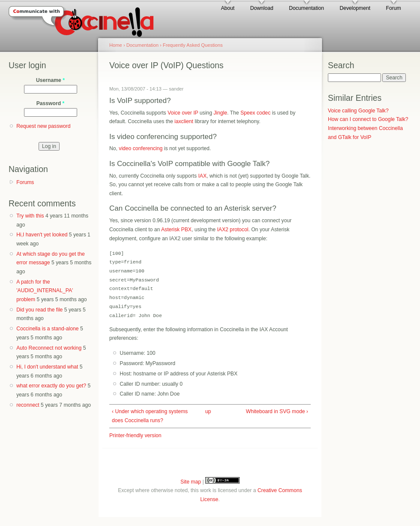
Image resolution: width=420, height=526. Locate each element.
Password (51, 103)
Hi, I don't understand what (47, 367)
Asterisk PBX (176, 230)
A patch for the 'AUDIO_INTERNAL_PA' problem (45, 291)
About (228, 8)
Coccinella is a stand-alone (47, 329)
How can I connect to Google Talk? (368, 119)
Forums (25, 182)
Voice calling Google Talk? (358, 111)
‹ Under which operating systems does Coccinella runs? (150, 416)
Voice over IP (183, 113)
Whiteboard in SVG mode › (277, 411)
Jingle (220, 113)
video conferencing (141, 148)
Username (50, 80)
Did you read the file (39, 310)
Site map (191, 482)
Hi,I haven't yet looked (42, 235)
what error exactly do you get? (51, 386)
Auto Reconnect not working (49, 348)
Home (116, 45)
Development (355, 8)
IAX (202, 176)
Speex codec (255, 113)
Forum (394, 8)
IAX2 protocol (232, 230)
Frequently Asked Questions (193, 45)
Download (262, 8)
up (208, 411)
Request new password (43, 126)
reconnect (28, 405)
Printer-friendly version (135, 435)
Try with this (30, 216)
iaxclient (184, 121)
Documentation (306, 8)
